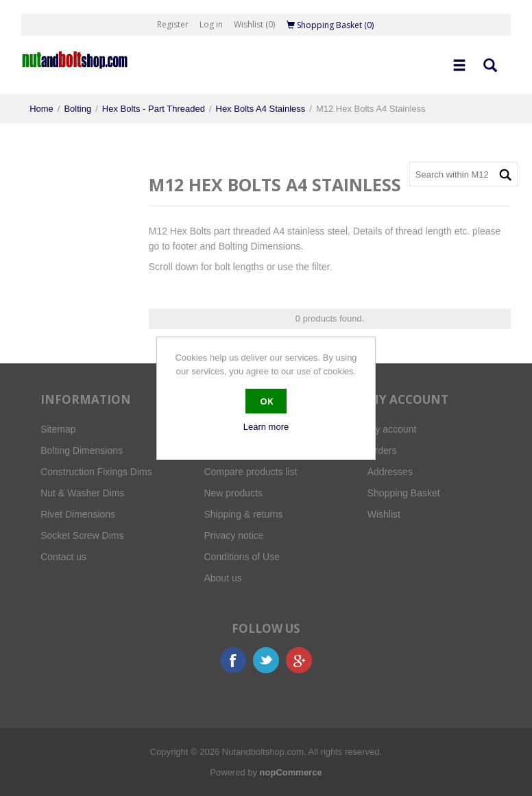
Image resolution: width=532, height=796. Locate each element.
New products (233, 493)
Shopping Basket (404, 493)
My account (392, 429)
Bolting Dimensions (82, 450)
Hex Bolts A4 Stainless (261, 109)
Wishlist (384, 514)
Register (173, 24)
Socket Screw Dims (82, 535)
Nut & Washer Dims (82, 493)
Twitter (266, 660)
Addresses (390, 472)
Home (41, 109)
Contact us (63, 557)
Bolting (77, 109)
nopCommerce (291, 772)
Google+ (299, 660)
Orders (382, 450)
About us (222, 578)
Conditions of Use (242, 557)
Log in (211, 24)
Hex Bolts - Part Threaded (154, 109)
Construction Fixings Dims (96, 472)
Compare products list (250, 472)
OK (266, 401)
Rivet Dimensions (78, 514)
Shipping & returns (243, 514)
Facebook (233, 660)
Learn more (266, 427)
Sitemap (58, 429)
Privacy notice (233, 535)
